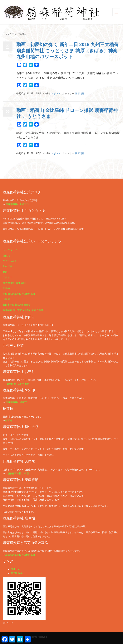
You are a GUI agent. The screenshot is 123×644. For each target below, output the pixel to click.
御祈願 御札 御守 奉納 (14, 283)
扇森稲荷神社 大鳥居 (18, 473)
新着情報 (80, 94)
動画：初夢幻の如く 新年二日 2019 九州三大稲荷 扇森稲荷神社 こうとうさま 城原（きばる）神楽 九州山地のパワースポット (67, 50)
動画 (5, 272)
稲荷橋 (6, 288)
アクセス (7, 277)
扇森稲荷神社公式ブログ (18, 204)
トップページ (10, 34)
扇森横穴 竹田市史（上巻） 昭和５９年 (23, 310)
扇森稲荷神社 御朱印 (16, 402)
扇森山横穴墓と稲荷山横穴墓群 (19, 294)
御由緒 (6, 256)
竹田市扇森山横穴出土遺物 (17, 305)
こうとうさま (10, 261)
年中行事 (7, 267)
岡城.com (15, 569)
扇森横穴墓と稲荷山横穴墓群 (20, 555)
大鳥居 (6, 299)
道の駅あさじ (17, 573)
